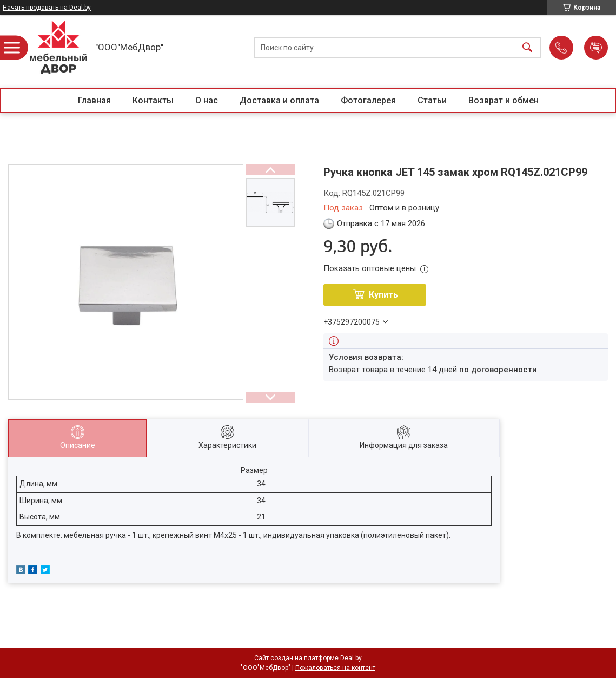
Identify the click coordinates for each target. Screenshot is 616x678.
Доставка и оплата (279, 100)
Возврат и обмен (504, 100)
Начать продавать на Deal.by (47, 8)
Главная (94, 100)
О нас (207, 100)
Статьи (432, 100)
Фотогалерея (368, 100)
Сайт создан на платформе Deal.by (308, 658)
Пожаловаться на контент (335, 668)
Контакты (153, 100)
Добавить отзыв (596, 48)
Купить (383, 295)
